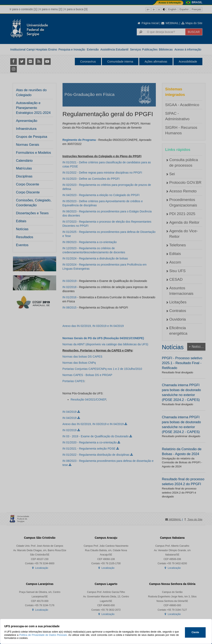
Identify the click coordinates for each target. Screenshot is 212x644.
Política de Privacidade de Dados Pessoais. (43, 635)
